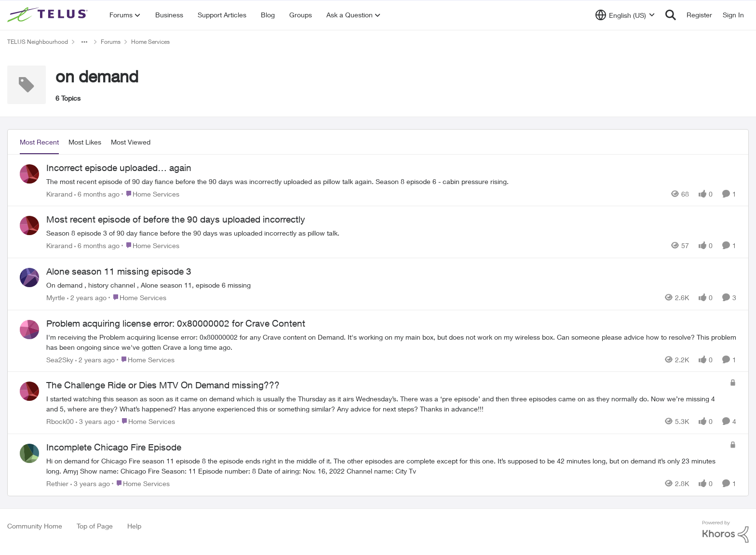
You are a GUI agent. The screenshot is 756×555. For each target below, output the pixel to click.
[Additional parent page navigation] (84, 42)
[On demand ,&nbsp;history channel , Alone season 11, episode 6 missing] (391, 285)
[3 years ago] (95, 421)
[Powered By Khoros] (726, 532)
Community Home (35, 526)
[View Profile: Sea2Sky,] (29, 330)
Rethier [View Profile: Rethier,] (57, 483)
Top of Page (95, 526)
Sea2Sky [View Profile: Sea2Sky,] (60, 359)
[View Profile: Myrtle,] (29, 277)
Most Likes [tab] (85, 142)
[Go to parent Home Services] (150, 193)
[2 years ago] (87, 297)
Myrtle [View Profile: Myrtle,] (56, 297)
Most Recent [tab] (39, 142)
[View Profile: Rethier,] (29, 453)
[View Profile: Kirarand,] (29, 174)
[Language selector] (625, 15)
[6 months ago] (97, 193)
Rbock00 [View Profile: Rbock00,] (60, 421)
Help (134, 526)
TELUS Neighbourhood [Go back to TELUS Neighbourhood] (38, 42)
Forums (111, 42)
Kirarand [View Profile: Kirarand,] (59, 193)
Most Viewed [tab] (131, 142)
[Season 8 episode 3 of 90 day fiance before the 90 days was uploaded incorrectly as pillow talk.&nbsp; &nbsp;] (391, 233)
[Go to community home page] (49, 15)
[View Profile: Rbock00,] (29, 391)
